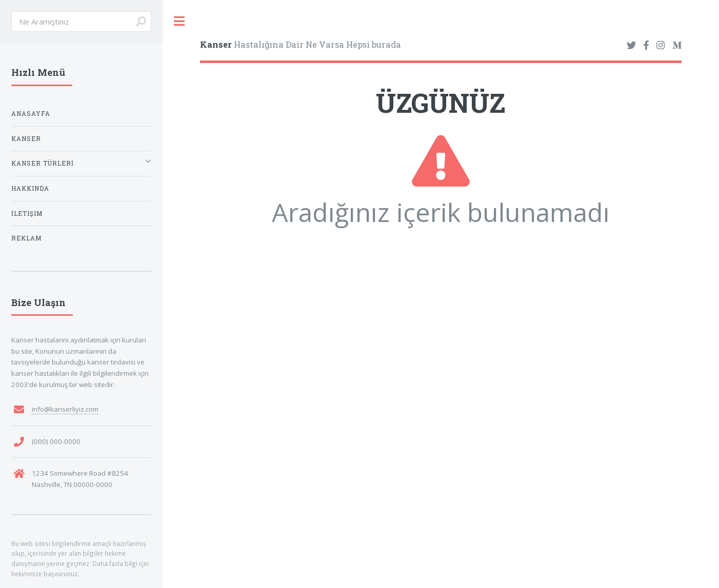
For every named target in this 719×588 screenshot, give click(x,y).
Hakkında (30, 188)
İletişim (27, 214)
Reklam (26, 238)
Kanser (26, 139)
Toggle (179, 21)
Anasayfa (31, 114)
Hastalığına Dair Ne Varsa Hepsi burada (301, 44)
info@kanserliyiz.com (65, 409)
